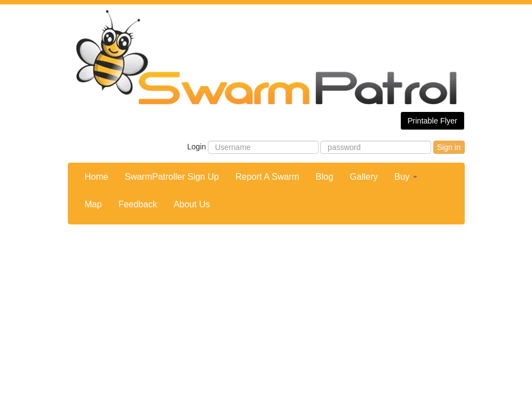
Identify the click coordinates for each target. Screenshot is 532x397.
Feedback (138, 204)
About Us (192, 204)
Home (97, 177)
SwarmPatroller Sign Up (172, 177)
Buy (406, 177)
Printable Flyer (432, 121)
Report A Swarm (267, 177)
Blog (325, 177)
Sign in (449, 147)
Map (93, 204)
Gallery (364, 177)
